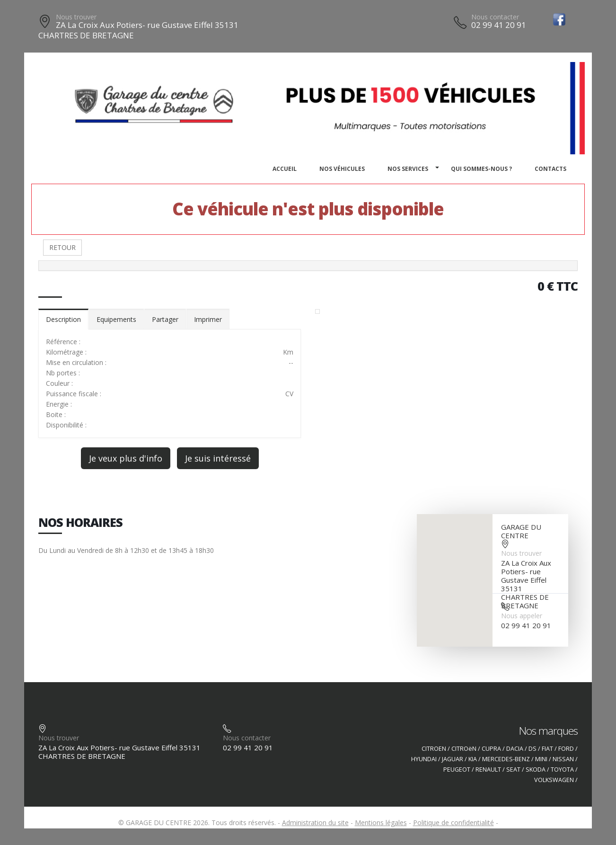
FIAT (547, 749)
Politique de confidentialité (453, 823)
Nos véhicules (342, 169)
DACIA (515, 749)
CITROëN (464, 749)
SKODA (536, 769)
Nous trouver (76, 17)
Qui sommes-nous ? (481, 169)
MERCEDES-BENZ (506, 759)
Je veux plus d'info (126, 458)
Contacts (550, 169)
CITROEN (434, 749)
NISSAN (563, 759)
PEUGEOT (457, 769)
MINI (541, 759)
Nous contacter (495, 17)
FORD (566, 749)
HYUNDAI (424, 759)
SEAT (513, 769)
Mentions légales (381, 823)
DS (532, 749)
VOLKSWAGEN (554, 780)
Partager (165, 319)
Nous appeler (522, 616)
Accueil (285, 169)
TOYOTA (562, 769)
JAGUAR (453, 759)
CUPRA (491, 749)
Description (63, 319)
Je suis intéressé (218, 458)
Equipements (116, 319)
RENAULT (488, 769)
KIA (473, 759)
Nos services (408, 169)
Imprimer (208, 319)
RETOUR (62, 247)
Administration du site (315, 823)
